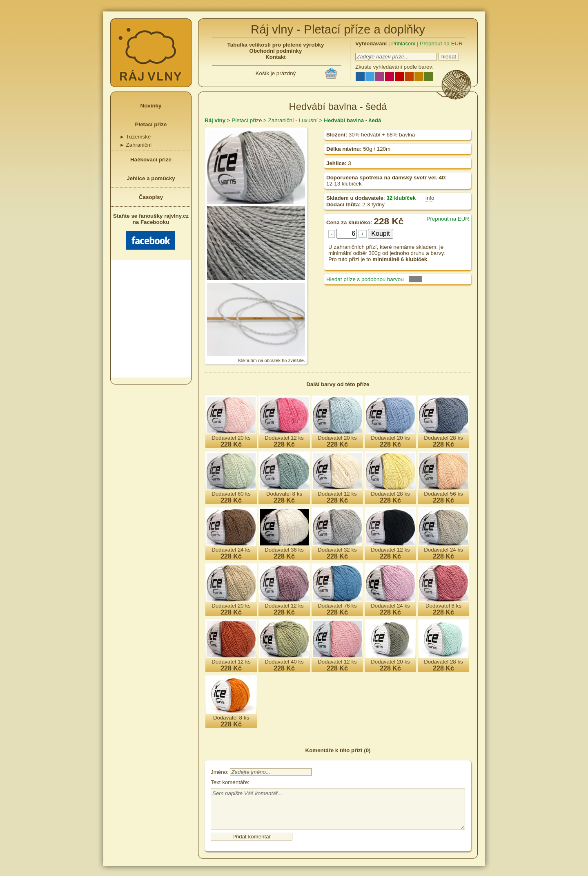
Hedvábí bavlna (344, 120)
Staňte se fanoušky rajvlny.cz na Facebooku (151, 231)
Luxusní (308, 120)
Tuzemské (135, 137)
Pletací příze (151, 124)
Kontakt (276, 57)
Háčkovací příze (151, 160)
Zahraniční (136, 145)
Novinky (151, 106)
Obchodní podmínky (276, 51)
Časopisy (151, 197)
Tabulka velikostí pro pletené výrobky (276, 45)
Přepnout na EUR (441, 44)
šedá (375, 120)
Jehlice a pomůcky (151, 178)
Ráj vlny (215, 120)
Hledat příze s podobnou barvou (365, 279)
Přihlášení (403, 44)
